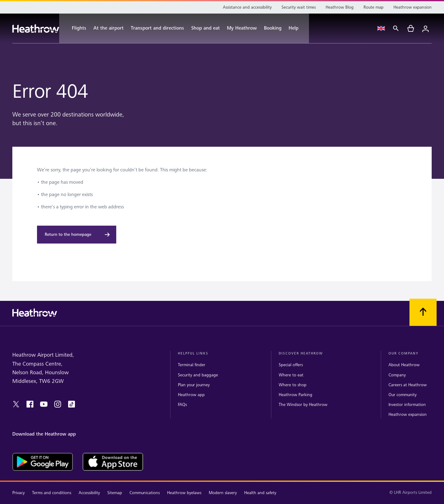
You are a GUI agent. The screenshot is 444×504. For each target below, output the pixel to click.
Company (397, 375)
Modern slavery (223, 493)
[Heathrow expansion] (413, 7)
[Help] (297, 28)
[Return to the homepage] (77, 235)
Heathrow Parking (296, 395)
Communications (145, 493)
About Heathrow (404, 365)
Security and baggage (198, 375)
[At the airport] (109, 28)
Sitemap (115, 493)
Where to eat (291, 375)
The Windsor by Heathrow (303, 405)
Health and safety (260, 493)
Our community (403, 395)
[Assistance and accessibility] (247, 7)
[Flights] (76, 28)
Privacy (18, 493)
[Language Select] (381, 28)
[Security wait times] (299, 7)
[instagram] (58, 404)
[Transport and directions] (157, 28)
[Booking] (273, 28)
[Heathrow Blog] (340, 7)
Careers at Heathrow (408, 385)
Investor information (407, 405)
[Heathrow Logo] (36, 29)
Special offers (291, 365)
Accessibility (89, 493)
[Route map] (374, 7)
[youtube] (44, 404)
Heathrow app (191, 395)
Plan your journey (194, 385)
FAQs (182, 405)
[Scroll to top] (423, 312)
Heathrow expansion (408, 414)
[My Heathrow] (242, 28)
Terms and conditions (52, 493)
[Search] (396, 28)
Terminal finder (192, 365)
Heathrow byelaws (184, 493)
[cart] (411, 28)
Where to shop (293, 385)
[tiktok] (72, 404)
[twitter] (16, 404)
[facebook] (30, 404)
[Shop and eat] (206, 28)
